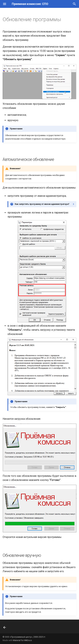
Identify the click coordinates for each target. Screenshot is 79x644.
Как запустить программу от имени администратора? (42, 204)
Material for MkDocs (22, 640)
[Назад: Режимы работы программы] (5, 627)
